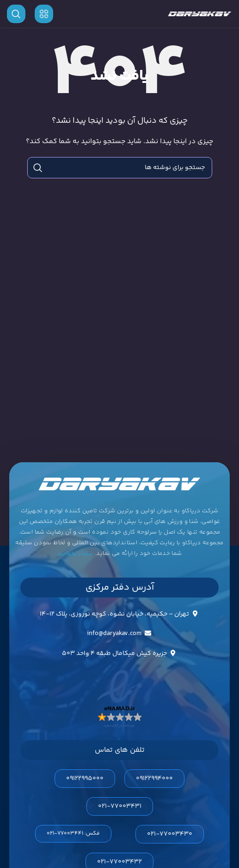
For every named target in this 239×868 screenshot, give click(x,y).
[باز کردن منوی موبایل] (44, 14)
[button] (73, 834)
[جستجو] (16, 14)
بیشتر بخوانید (75, 554)
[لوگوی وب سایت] (200, 14)
